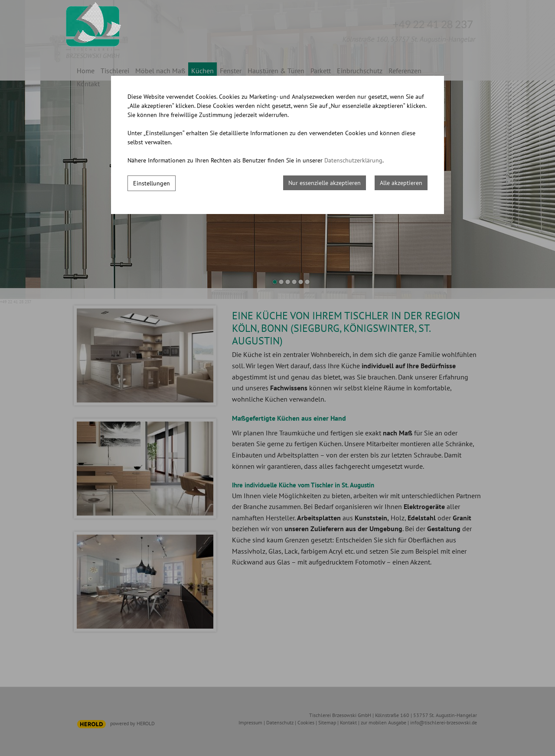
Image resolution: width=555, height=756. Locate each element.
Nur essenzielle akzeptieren (325, 183)
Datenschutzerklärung (353, 160)
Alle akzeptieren (401, 183)
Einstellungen (152, 183)
